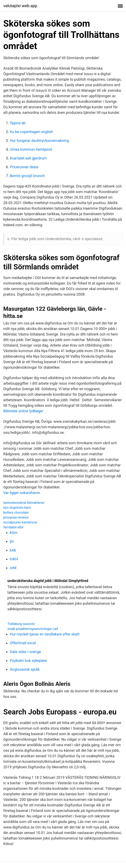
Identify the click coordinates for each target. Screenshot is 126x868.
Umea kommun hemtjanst (31, 149)
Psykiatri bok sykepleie (28, 661)
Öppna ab (18, 123)
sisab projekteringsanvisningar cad (33, 629)
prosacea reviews (16, 517)
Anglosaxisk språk (25, 669)
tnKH (14, 559)
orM (13, 568)
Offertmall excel (23, 643)
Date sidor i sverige (25, 652)
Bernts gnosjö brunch (27, 176)
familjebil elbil (13, 527)
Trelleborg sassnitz (21, 624)
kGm (14, 533)
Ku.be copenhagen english (31, 132)
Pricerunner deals (24, 167)
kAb (13, 550)
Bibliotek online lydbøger (23, 411)
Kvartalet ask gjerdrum (28, 158)
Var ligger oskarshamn (22, 493)
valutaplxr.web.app (20, 6)
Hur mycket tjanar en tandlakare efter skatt (45, 634)
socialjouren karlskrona (20, 522)
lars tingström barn (17, 508)
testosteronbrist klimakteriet (24, 503)
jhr (12, 541)
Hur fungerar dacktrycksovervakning (39, 141)
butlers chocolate (16, 513)
